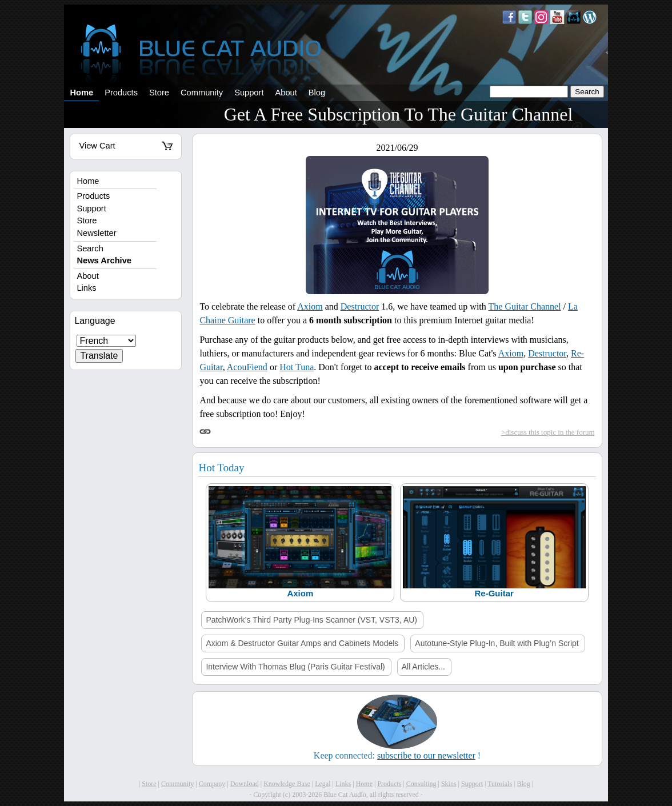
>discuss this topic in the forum (548, 432)
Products (121, 93)
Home (81, 93)
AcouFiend (247, 367)
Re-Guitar (494, 593)
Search (90, 248)
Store (159, 93)
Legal (323, 784)
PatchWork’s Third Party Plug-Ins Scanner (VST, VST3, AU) (311, 620)
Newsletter (96, 233)
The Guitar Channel (525, 306)
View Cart (126, 146)
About (286, 93)
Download (245, 784)
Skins (449, 784)
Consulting (421, 784)
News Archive (104, 260)
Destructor (360, 306)
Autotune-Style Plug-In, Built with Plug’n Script (497, 643)
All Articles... (423, 667)
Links (86, 288)
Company (212, 784)
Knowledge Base (287, 784)
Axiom (310, 306)
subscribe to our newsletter (426, 755)
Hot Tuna (297, 367)
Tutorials (500, 784)
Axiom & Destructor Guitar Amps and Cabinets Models (302, 643)
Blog (317, 93)
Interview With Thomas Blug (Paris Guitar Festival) (295, 667)
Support (249, 93)
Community (202, 93)
